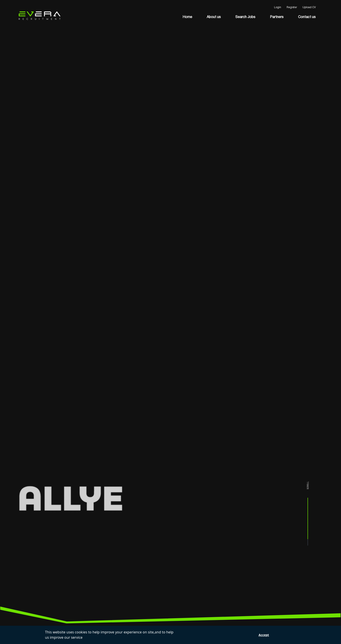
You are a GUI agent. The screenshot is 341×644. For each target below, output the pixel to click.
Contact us (307, 17)
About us (214, 17)
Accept (264, 635)
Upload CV (309, 7)
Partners (277, 17)
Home (187, 17)
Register (292, 7)
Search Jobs (245, 17)
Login (278, 7)
